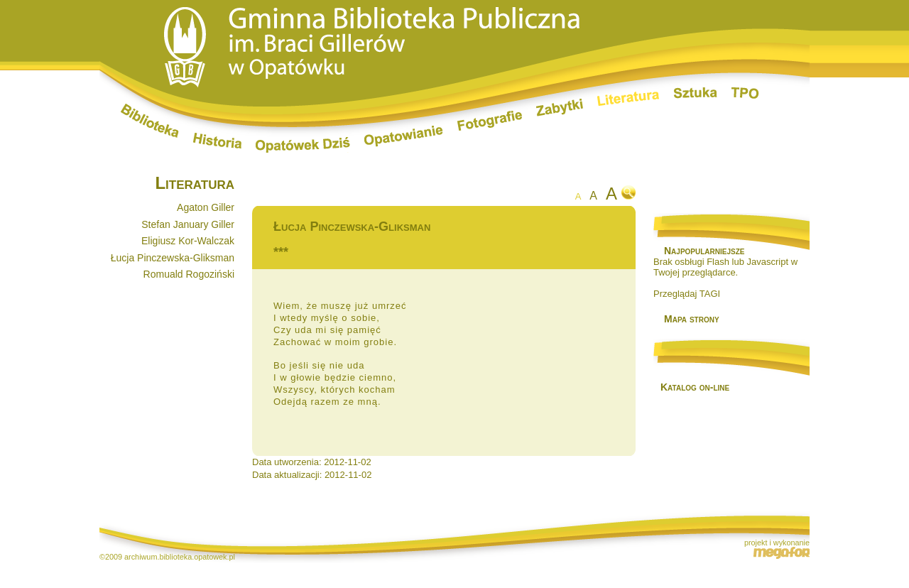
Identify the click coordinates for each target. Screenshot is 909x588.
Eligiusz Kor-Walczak (188, 241)
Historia (217, 141)
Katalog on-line (695, 387)
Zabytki (560, 108)
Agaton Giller (206, 207)
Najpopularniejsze (704, 251)
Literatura (628, 99)
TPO (745, 93)
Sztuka (696, 93)
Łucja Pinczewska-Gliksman (173, 258)
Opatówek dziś (303, 145)
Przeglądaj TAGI (687, 294)
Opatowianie (404, 136)
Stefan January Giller (188, 224)
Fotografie (490, 121)
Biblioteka (150, 121)
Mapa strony (692, 319)
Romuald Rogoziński (189, 274)
